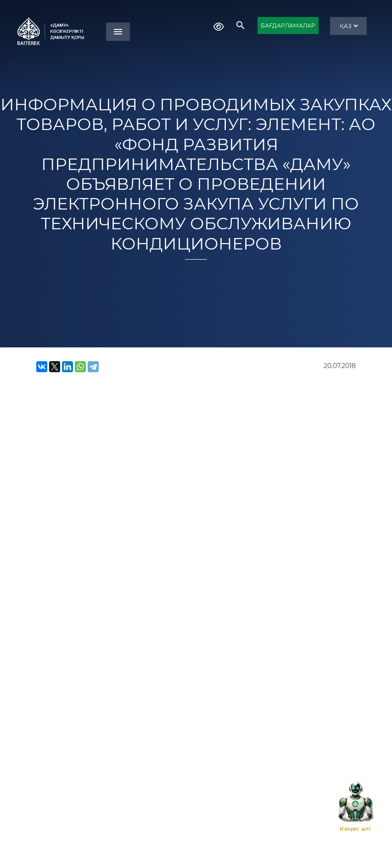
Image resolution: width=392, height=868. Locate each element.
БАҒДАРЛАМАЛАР (288, 26)
